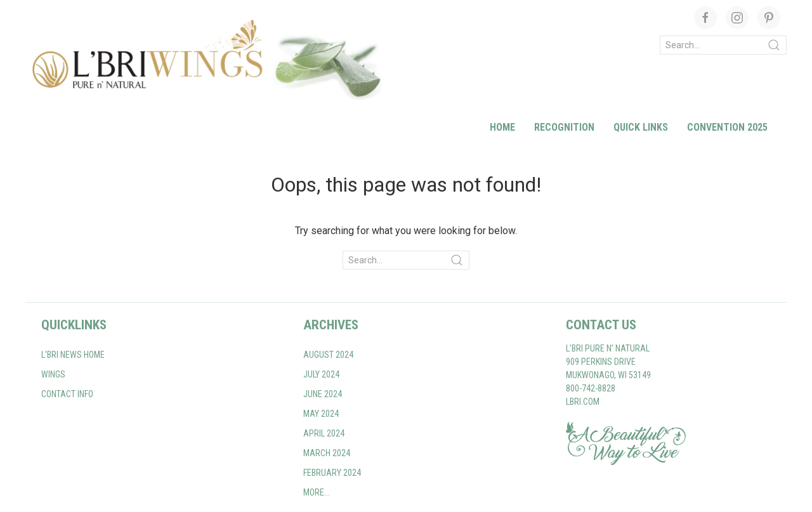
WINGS (53, 374)
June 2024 (323, 394)
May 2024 (321, 414)
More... (317, 492)
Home (502, 127)
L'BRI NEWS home (73, 355)
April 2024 (324, 433)
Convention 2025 (727, 127)
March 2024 (327, 453)
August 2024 (328, 355)
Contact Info (67, 394)
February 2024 (332, 473)
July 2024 (321, 374)
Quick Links (641, 127)
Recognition (564, 127)
